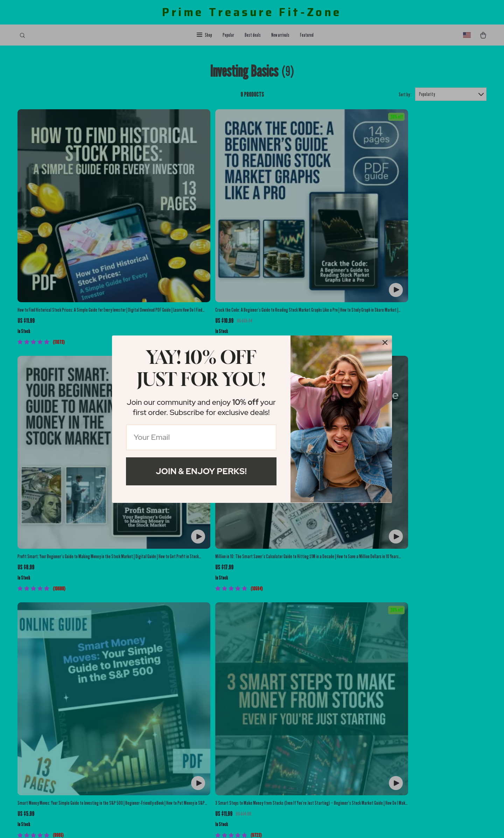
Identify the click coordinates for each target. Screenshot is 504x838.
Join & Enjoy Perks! (201, 471)
